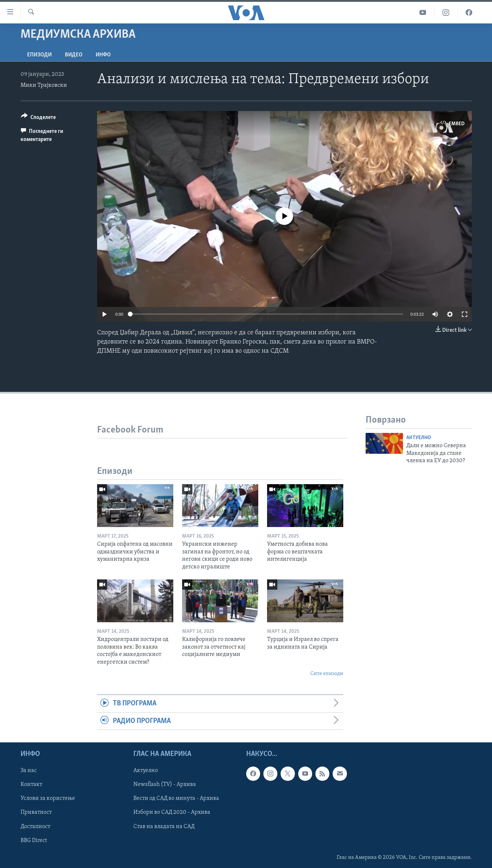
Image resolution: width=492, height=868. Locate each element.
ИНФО (103, 55)
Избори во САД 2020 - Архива (172, 813)
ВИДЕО (74, 55)
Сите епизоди (327, 674)
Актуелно (419, 438)
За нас (29, 771)
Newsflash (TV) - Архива (165, 784)
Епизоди (39, 55)
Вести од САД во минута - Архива (176, 799)
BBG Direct (34, 841)
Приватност (36, 813)
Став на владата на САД (164, 827)
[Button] (38, 118)
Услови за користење (48, 799)
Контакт (31, 784)
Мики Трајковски (44, 85)
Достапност (35, 827)
